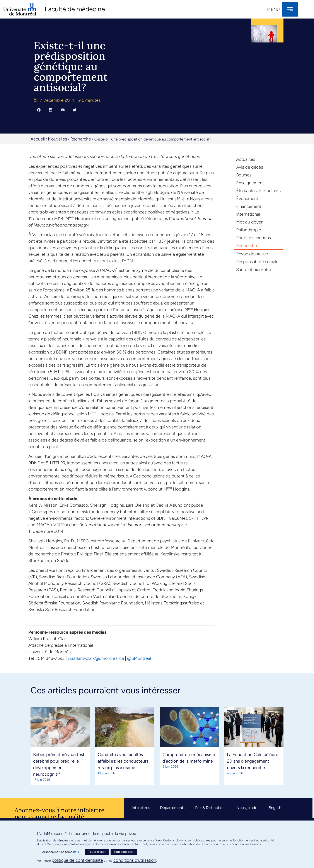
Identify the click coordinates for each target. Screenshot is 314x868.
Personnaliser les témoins (60, 852)
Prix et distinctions (253, 238)
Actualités (246, 159)
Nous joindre (247, 808)
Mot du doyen (250, 222)
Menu (273, 9)
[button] (39, 110)
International (248, 214)
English (275, 808)
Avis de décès (250, 167)
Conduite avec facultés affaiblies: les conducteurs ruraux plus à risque (123, 761)
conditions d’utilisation (135, 860)
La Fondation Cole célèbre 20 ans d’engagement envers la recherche (253, 761)
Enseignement (250, 183)
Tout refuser (97, 852)
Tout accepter (124, 852)
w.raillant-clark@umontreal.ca (96, 658)
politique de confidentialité (77, 860)
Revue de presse (252, 254)
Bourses (244, 175)
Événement (247, 198)
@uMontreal (139, 658)
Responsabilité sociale (257, 262)
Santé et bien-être (254, 269)
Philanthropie (249, 230)
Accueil (38, 139)
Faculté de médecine (75, 9)
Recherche (81, 139)
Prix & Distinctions (211, 808)
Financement (249, 206)
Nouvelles (57, 139)
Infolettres (141, 808)
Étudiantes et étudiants (258, 191)
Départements (173, 808)
